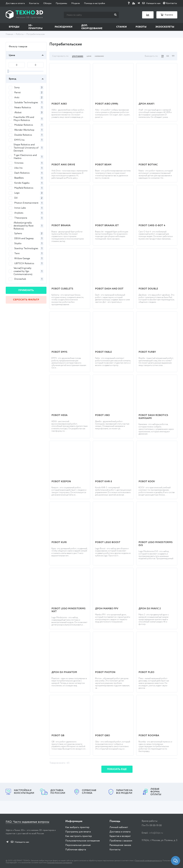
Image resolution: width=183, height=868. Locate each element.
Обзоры (47, 3)
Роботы (141, 27)
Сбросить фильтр (26, 300)
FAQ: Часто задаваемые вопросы (27, 822)
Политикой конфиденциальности (148, 861)
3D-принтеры (35, 27)
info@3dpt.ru (156, 833)
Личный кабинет (119, 827)
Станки (121, 27)
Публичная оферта (76, 850)
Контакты (34, 3)
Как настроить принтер (79, 836)
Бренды (14, 27)
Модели (76, 3)
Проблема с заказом (121, 841)
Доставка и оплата (15, 3)
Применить (26, 290)
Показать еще (117, 769)
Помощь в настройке (95, 3)
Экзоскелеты (165, 27)
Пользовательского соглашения (59, 863)
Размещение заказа (120, 845)
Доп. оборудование (92, 27)
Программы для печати (78, 832)
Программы (61, 3)
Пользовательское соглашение (83, 841)
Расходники (63, 27)
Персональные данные (78, 845)
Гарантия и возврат (120, 836)
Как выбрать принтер (77, 827)
